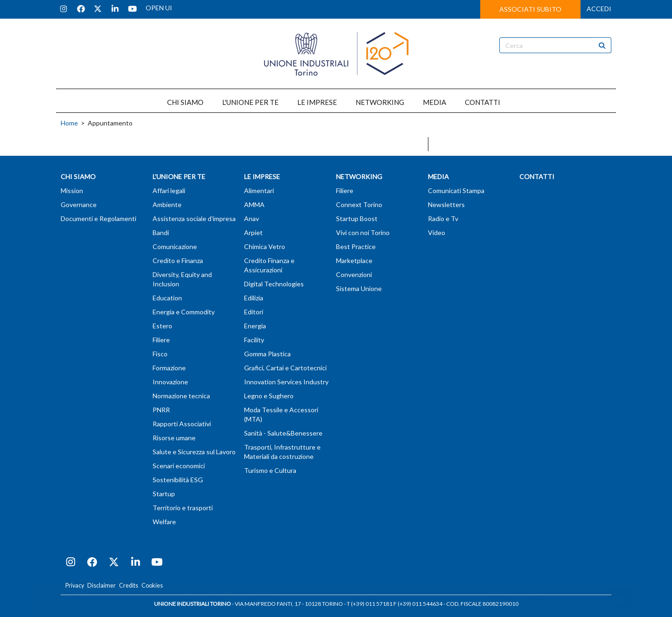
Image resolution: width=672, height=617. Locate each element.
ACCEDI (599, 9)
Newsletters (446, 205)
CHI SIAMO (185, 102)
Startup (164, 494)
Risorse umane (174, 438)
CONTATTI (483, 102)
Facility (254, 340)
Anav (252, 218)
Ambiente (167, 205)
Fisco (160, 354)
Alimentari (259, 191)
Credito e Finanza (178, 260)
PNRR (161, 410)
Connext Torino (359, 205)
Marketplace (354, 260)
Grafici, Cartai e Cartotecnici (285, 368)
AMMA (254, 205)
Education (167, 298)
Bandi (161, 232)
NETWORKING (380, 102)
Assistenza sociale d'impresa (194, 218)
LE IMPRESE (317, 102)
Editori (254, 312)
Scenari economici (179, 466)
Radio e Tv (443, 218)
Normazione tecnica (181, 396)
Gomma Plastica (267, 354)
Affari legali (169, 191)
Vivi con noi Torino (363, 232)
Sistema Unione (359, 288)
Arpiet (253, 232)
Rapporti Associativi (182, 424)
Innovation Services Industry (286, 382)
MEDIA (434, 102)
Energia (255, 326)
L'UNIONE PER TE (250, 102)
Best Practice (356, 246)
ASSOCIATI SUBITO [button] (530, 9)
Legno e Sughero (269, 396)
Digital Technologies (274, 284)
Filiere (161, 340)
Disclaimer (101, 586)
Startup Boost (357, 218)
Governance (79, 205)
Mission (72, 191)
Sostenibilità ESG (178, 480)
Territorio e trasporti (183, 508)
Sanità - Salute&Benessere (283, 433)
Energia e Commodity (184, 312)
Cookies (152, 586)
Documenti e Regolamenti (98, 218)
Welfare (164, 522)
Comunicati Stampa (456, 191)
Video (437, 232)
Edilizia (254, 298)
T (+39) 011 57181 (370, 604)
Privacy (75, 586)
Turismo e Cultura (270, 470)
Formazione (169, 368)
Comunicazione (175, 246)
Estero (162, 326)
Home (69, 123)
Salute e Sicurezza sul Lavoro (194, 452)
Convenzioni (354, 274)
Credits (129, 586)
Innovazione (170, 382)
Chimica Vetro (265, 246)
